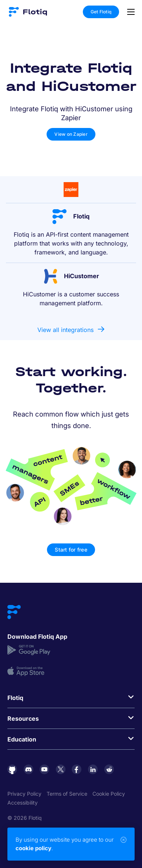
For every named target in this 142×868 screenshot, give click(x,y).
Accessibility (23, 803)
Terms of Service (67, 794)
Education (22, 739)
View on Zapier (71, 134)
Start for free (71, 550)
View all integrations (65, 330)
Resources (23, 719)
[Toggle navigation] (129, 12)
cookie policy (33, 848)
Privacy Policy (24, 794)
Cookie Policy (109, 794)
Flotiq (15, 698)
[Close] (124, 840)
